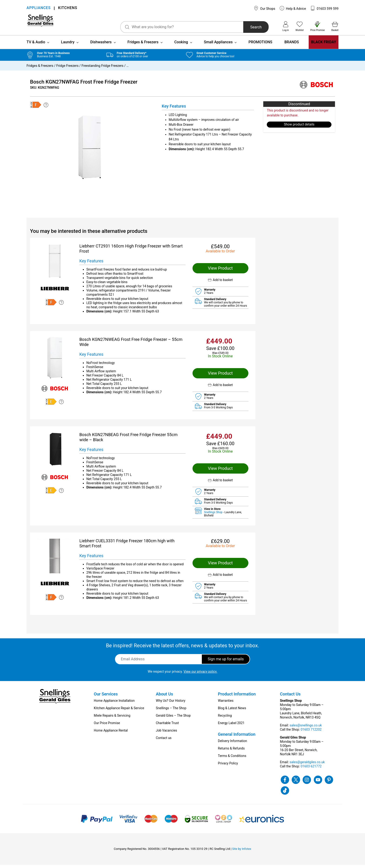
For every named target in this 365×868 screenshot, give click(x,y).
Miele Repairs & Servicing (112, 719)
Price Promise (318, 26)
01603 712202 (311, 733)
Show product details (299, 128)
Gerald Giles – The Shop (173, 719)
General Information (237, 737)
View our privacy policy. (201, 675)
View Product (220, 271)
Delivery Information (232, 744)
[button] (220, 283)
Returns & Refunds (231, 752)
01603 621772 (311, 770)
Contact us (164, 741)
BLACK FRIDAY (324, 45)
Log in (286, 26)
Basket (335, 26)
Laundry (68, 45)
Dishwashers (101, 45)
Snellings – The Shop (171, 711)
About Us (165, 697)
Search (243, 27)
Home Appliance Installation (114, 704)
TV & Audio (36, 45)
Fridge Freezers (68, 69)
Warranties (226, 704)
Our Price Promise (107, 726)
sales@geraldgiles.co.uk (307, 765)
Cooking (181, 45)
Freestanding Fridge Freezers (102, 69)
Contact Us (290, 697)
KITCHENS (68, 8)
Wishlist (299, 26)
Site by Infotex (242, 852)
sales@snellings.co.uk (306, 729)
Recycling (225, 719)
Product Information (237, 697)
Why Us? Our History (171, 704)
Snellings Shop (214, 515)
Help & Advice (293, 8)
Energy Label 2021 (231, 726)
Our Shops (264, 8)
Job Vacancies (167, 734)
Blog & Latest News (232, 711)
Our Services (106, 697)
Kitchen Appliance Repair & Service (119, 711)
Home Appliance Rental (111, 734)
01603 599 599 (324, 8)
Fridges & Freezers (143, 45)
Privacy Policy (228, 766)
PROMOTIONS (260, 45)
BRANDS (292, 45)
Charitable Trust (167, 726)
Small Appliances (218, 45)
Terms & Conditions (232, 759)
